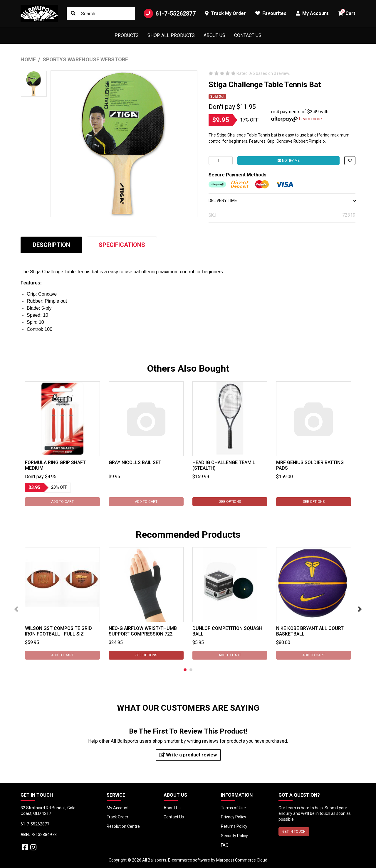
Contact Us (248, 35)
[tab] (51, 245)
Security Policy (234, 836)
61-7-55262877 (170, 14)
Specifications (122, 245)
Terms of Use (233, 808)
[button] (350, 161)
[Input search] (101, 14)
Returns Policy (234, 826)
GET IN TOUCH (294, 832)
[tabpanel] (62, 444)
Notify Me (289, 161)
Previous (16, 609)
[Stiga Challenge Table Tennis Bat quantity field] (221, 161)
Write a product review (188, 755)
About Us (214, 35)
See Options (230, 502)
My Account (118, 808)
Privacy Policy (234, 817)
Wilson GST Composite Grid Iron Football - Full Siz (58, 631)
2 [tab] (191, 670)
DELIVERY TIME (282, 200)
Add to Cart (62, 502)
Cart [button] (346, 12)
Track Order (117, 817)
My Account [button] (312, 13)
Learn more (310, 119)
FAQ (225, 845)
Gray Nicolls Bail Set (135, 462)
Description (51, 245)
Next (360, 609)
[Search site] (73, 14)
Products (127, 35)
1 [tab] (185, 670)
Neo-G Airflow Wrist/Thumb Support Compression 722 (143, 631)
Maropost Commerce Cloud (242, 860)
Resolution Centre (123, 826)
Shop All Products (171, 35)
